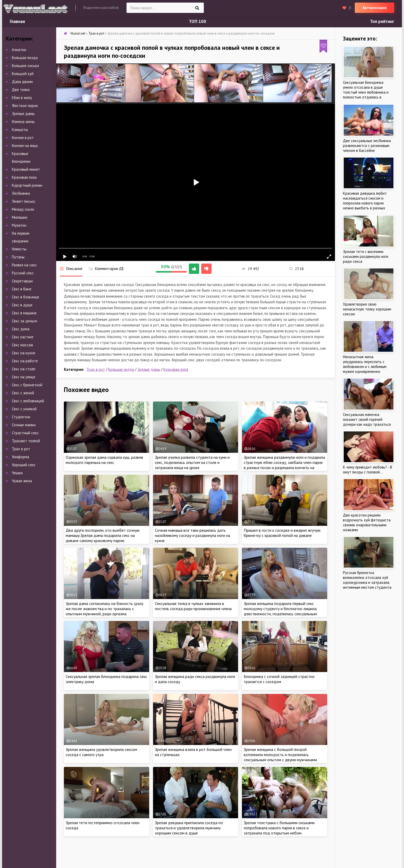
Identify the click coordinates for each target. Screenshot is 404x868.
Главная (17, 21)
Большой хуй (23, 74)
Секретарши (22, 281)
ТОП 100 (197, 21)
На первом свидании (21, 237)
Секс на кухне (24, 353)
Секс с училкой (24, 409)
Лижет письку (23, 201)
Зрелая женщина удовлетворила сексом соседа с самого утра (101, 752)
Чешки (17, 473)
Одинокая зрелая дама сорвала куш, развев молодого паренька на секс (104, 460)
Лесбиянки (21, 193)
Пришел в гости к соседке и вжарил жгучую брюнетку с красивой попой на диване (282, 533)
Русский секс (23, 273)
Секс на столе (24, 369)
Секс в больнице (26, 297)
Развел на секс (24, 265)
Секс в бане (22, 289)
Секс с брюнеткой (27, 385)
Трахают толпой (26, 441)
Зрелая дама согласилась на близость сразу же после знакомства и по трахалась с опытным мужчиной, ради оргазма (104, 609)
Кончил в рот (23, 138)
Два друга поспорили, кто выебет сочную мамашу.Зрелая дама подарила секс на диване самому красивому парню (103, 535)
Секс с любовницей (28, 401)
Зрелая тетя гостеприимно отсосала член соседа (103, 825)
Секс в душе (22, 305)
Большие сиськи (25, 66)
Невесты (19, 249)
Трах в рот (96, 369)
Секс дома (21, 329)
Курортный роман (27, 185)
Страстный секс (25, 433)
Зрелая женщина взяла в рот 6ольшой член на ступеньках (193, 752)
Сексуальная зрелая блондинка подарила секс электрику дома (106, 679)
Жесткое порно (25, 106)
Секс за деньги (24, 321)
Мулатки (19, 225)
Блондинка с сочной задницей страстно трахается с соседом (279, 679)
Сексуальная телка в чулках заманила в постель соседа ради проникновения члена (193, 606)
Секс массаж (22, 345)
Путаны (18, 257)
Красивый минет (26, 169)
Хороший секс (24, 465)
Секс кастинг (23, 337)
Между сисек (23, 209)
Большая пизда (121, 369)
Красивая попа (176, 369)
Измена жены (23, 122)
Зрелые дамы (149, 369)
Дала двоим (22, 82)
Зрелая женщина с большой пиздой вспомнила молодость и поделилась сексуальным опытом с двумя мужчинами (280, 755)
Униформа (20, 457)
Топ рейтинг (382, 21)
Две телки (21, 90)
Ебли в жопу (22, 98)
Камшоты (20, 130)
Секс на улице (24, 377)
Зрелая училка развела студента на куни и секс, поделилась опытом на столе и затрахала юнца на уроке (192, 462)
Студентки (21, 417)
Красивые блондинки (21, 157)
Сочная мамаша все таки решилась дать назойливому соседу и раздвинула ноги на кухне (192, 535)
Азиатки (19, 50)
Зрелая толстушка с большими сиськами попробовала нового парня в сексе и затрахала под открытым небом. (279, 828)
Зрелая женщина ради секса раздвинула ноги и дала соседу (195, 679)
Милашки (20, 217)
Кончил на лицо (25, 146)
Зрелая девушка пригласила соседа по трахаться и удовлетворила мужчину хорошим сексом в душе (189, 828)
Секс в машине (24, 313)
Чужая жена (22, 481)
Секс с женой (23, 393)
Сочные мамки (24, 425)
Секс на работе (25, 361)
